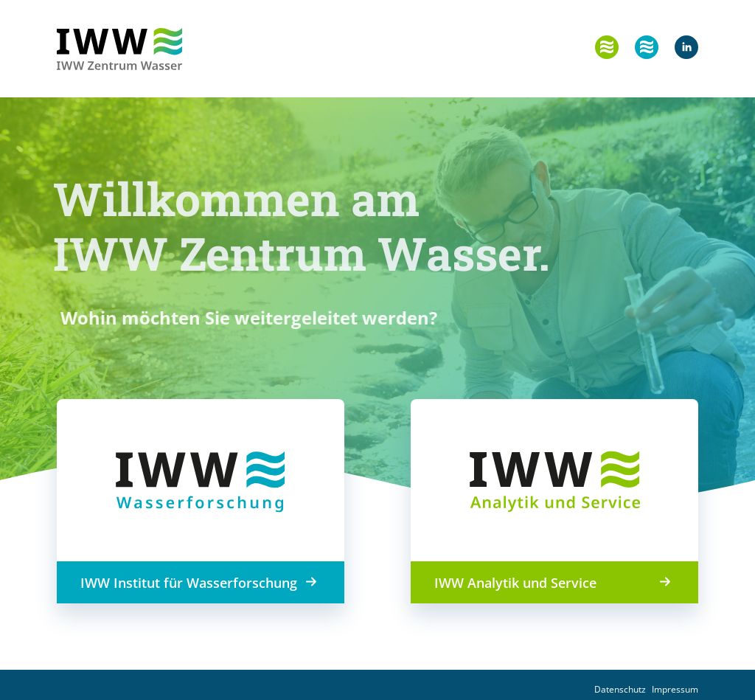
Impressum (675, 689)
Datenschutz (620, 689)
